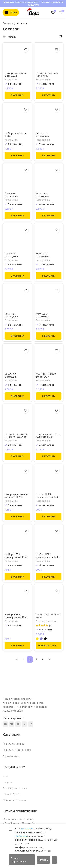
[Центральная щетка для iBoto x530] (49, 418)
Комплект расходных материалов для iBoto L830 (46, 318)
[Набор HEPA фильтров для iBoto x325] (49, 539)
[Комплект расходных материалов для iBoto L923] (17, 298)
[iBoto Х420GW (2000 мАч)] (49, 599)
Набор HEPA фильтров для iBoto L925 (16, 549)
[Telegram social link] (18, 724)
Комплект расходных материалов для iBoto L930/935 (15, 258)
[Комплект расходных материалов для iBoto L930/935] (17, 238)
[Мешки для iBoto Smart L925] (49, 358)
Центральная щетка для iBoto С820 (17, 473)
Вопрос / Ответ (12, 794)
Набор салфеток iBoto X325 (15, 74)
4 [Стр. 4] (43, 659)
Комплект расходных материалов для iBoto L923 (15, 318)
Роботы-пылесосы (14, 744)
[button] (17, 95)
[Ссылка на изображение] (13, 690)
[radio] (37, 639)
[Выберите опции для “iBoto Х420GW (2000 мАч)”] (49, 646)
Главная (8, 23)
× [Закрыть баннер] (54, 860)
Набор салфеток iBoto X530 (47, 74)
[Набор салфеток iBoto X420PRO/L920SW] (17, 117)
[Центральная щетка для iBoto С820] (17, 467)
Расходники (12, 79)
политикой (21, 836)
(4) (51, 626)
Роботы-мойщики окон (17, 750)
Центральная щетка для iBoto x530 (48, 435)
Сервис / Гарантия (14, 800)
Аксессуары (11, 756)
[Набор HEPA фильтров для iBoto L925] (17, 534)
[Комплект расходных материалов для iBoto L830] (49, 298)
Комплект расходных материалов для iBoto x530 (15, 198)
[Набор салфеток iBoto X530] (49, 57)
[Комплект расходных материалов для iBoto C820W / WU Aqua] (17, 358)
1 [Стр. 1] (23, 659)
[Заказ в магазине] (61, 36)
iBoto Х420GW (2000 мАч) (48, 616)
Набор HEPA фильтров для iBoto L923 (16, 617)
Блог (5, 776)
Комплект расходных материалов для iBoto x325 (46, 198)
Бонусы (7, 782)
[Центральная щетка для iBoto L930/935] (17, 418)
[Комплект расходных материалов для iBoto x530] (17, 178)
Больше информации (18, 860)
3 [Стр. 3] (36, 659)
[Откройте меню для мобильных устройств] (11, 12)
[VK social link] (12, 724)
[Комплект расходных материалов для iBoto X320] (49, 118)
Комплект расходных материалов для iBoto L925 (46, 258)
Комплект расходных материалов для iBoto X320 (46, 137)
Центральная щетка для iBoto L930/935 (17, 435)
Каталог (22, 23)
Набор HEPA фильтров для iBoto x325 (48, 557)
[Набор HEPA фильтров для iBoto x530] (49, 479)
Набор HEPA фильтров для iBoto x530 (48, 497)
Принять (43, 860)
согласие (27, 828)
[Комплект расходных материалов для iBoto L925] (49, 238)
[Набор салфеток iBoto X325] (17, 57)
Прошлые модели (46, 621)
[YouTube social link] (5, 724)
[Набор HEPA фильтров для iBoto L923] (17, 599)
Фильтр (11, 37)
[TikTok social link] (31, 724)
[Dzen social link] (24, 724)
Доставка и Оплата (15, 788)
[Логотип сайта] (33, 12)
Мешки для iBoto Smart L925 (46, 375)
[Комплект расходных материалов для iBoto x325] (49, 178)
